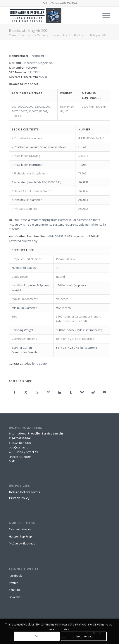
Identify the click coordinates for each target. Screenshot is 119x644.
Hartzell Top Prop (20, 536)
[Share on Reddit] (93, 392)
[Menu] (104, 15)
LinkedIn (15, 597)
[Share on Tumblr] (71, 392)
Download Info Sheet (23, 84)
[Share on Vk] (82, 392)
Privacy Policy (19, 498)
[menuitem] (104, 15)
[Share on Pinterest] (48, 392)
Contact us (16, 363)
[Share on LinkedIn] (59, 392)
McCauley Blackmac (22, 543)
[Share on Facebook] (15, 392)
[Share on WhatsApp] (37, 392)
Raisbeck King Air (20, 529)
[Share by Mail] (105, 392)
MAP (12, 461)
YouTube (15, 590)
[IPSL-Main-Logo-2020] (49, 15)
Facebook (15, 576)
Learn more (84, 636)
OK (36, 636)
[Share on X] (26, 392)
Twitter (13, 583)
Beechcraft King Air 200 (28, 30)
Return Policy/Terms (25, 492)
